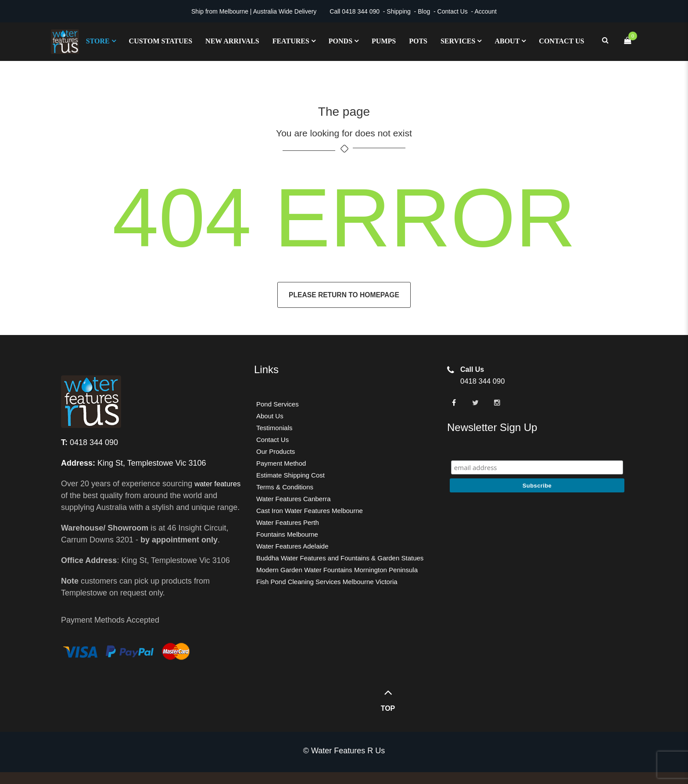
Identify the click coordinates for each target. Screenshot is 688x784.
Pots (418, 41)
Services (458, 41)
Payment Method (281, 463)
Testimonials (274, 428)
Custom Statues (161, 41)
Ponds (340, 41)
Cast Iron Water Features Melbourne (310, 511)
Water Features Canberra (294, 499)
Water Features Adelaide (292, 546)
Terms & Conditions (285, 487)
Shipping (399, 11)
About (507, 41)
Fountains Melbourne (287, 534)
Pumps (384, 41)
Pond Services (278, 404)
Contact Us (453, 11)
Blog (424, 11)
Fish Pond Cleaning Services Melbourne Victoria (327, 582)
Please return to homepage (344, 295)
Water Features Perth (288, 522)
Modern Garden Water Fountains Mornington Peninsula (337, 570)
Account (486, 11)
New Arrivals (232, 41)
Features (291, 41)
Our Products (276, 451)
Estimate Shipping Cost (290, 475)
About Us (270, 416)
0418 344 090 (361, 11)
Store (98, 41)
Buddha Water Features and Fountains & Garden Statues (340, 558)
